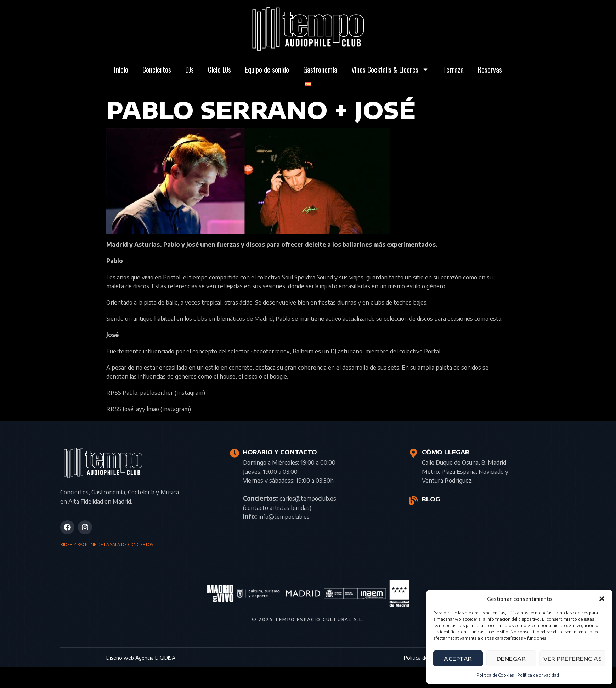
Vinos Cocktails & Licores (390, 69)
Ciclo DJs (219, 69)
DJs (190, 69)
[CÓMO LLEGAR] (413, 453)
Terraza (453, 69)
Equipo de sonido (267, 69)
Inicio (121, 69)
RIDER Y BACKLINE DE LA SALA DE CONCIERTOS (107, 544)
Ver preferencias (572, 659)
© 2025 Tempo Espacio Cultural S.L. (308, 619)
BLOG (431, 499)
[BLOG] (413, 500)
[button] (602, 599)
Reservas (490, 69)
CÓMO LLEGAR (445, 452)
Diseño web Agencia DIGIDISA (141, 658)
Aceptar (458, 659)
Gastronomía (320, 69)
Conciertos (157, 69)
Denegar (511, 659)
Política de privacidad (538, 675)
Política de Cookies (495, 675)
